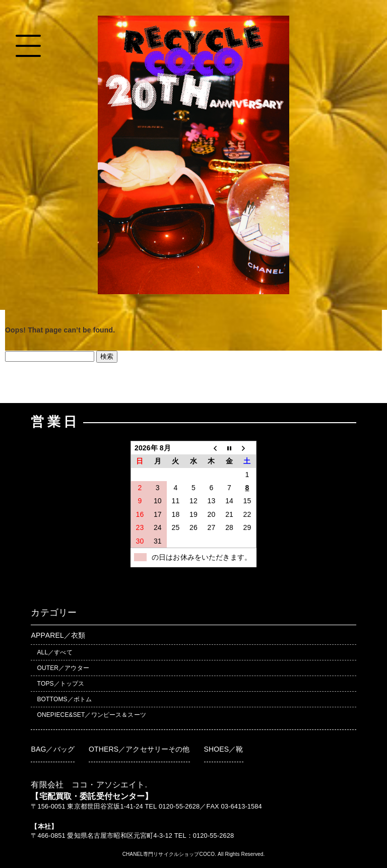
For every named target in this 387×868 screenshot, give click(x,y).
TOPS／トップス (60, 684)
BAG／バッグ (53, 749)
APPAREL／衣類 (58, 635)
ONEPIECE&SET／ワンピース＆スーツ (91, 715)
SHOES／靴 (224, 749)
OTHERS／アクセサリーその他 (139, 749)
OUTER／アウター (63, 668)
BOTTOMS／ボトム (64, 699)
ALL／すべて (54, 652)
